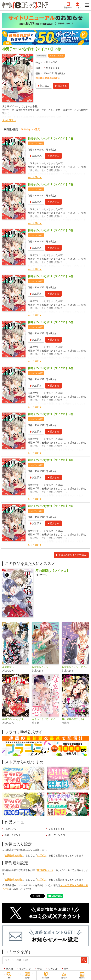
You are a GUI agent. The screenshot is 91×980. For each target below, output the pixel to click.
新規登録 (68, 5)
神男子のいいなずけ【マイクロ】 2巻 (51, 184)
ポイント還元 (57, 56)
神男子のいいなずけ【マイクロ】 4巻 (51, 276)
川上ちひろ (52, 62)
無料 (66, 969)
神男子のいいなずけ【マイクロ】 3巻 (51, 230)
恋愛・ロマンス (13, 835)
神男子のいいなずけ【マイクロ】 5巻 (51, 322)
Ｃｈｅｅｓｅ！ (54, 68)
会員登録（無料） (14, 856)
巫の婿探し (8, 667)
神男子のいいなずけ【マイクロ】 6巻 (51, 368)
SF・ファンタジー (58, 835)
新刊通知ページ (45, 870)
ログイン (77, 5)
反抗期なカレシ (40, 667)
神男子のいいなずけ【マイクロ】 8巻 (51, 460)
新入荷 (9, 969)
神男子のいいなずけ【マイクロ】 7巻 (51, 414)
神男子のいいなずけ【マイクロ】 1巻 (51, 138)
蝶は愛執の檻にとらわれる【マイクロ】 (75, 719)
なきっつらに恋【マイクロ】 (45, 719)
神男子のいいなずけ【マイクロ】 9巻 (51, 506)
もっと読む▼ (9, 120)
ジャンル (53, 969)
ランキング (25, 969)
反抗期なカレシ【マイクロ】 (75, 667)
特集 (40, 969)
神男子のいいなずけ (13, 719)
